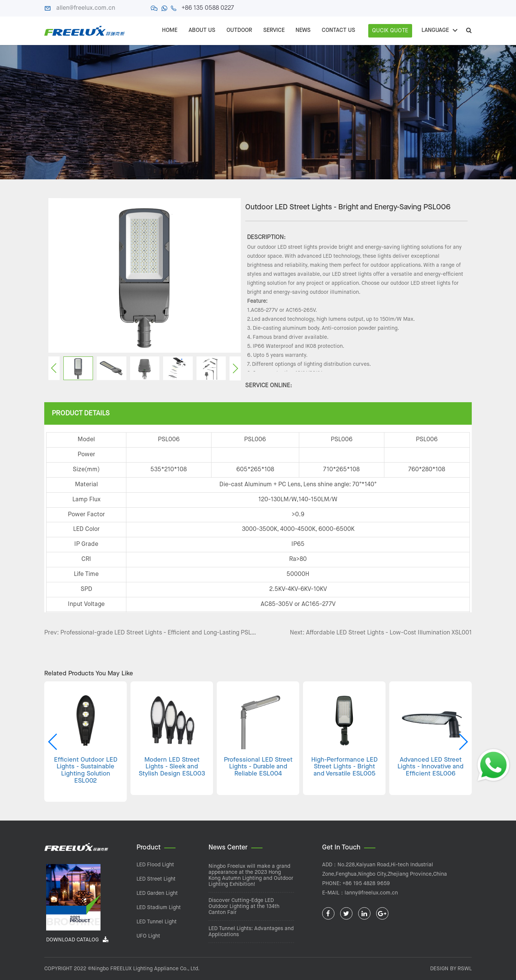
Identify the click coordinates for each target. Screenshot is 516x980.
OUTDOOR (239, 31)
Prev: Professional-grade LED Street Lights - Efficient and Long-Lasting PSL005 (151, 633)
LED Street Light (156, 879)
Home (169, 31)
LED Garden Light (157, 893)
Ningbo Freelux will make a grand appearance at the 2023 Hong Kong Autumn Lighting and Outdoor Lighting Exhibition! (251, 875)
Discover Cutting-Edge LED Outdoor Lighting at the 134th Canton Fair (244, 906)
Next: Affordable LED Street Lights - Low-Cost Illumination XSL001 (381, 633)
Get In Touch (341, 848)
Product (148, 848)
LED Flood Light (155, 865)
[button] (463, 742)
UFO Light (148, 936)
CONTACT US (338, 31)
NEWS (303, 31)
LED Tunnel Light (157, 922)
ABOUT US (202, 31)
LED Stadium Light (159, 908)
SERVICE (274, 31)
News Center (228, 848)
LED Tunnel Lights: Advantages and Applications (251, 932)
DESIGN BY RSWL (451, 969)
